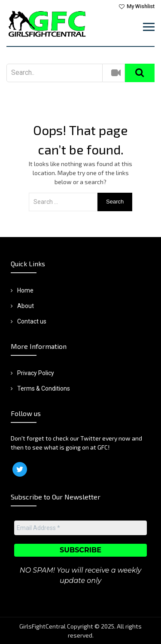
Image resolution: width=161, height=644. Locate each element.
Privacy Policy (36, 373)
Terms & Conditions (44, 388)
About (26, 306)
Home (25, 290)
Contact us (32, 321)
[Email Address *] (80, 528)
